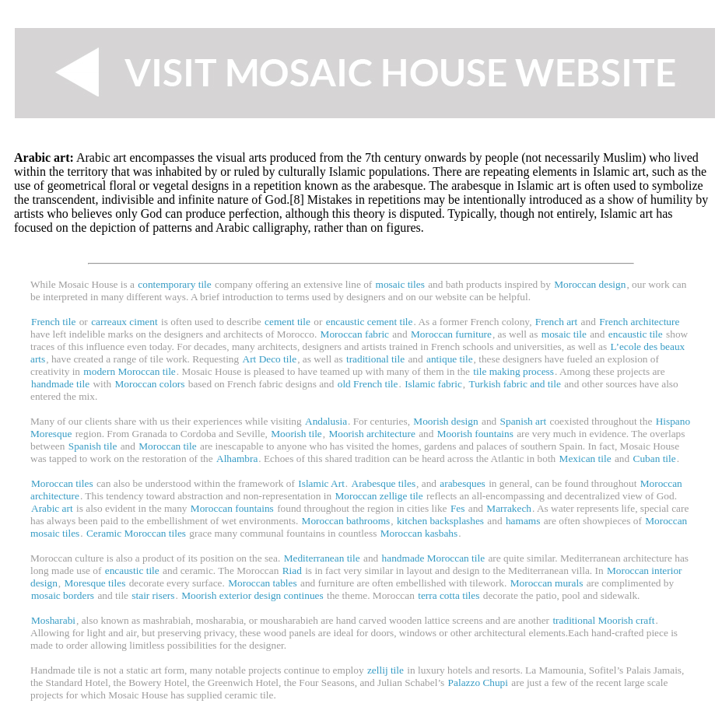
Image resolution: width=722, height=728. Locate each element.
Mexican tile (585, 458)
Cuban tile (655, 458)
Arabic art (52, 508)
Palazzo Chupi (478, 682)
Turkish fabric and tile (514, 384)
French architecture (639, 322)
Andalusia (326, 421)
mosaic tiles (400, 284)
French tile (53, 322)
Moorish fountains (475, 434)
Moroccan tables (262, 583)
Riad (292, 570)
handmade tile (60, 384)
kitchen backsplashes (440, 521)
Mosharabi (53, 620)
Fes (458, 508)
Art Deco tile (270, 359)
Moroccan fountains (232, 508)
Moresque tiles (95, 583)
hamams (523, 521)
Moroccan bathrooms (346, 521)
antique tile (450, 359)
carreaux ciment (124, 322)
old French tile (368, 384)
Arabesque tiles (384, 483)
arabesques (462, 483)
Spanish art (524, 421)
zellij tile (386, 670)
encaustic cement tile (370, 322)
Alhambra (237, 458)
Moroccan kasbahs (419, 533)
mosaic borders (63, 595)
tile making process (513, 371)
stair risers (153, 595)
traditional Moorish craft (603, 620)
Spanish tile (93, 446)
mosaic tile (564, 334)
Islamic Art (321, 483)
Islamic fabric (433, 384)
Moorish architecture (372, 434)
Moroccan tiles (62, 483)
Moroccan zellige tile (379, 496)
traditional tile (375, 359)
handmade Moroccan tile (434, 558)
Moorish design (445, 421)
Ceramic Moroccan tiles (136, 533)
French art (556, 322)
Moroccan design (590, 284)
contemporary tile (174, 284)
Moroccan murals (547, 583)
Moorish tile (296, 434)
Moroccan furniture (451, 334)
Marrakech (509, 508)
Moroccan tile (167, 446)
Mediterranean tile (322, 558)
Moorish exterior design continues (252, 595)
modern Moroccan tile (129, 371)
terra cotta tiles (449, 595)
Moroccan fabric (355, 334)
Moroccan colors (150, 384)
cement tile (287, 322)
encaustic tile (636, 334)
